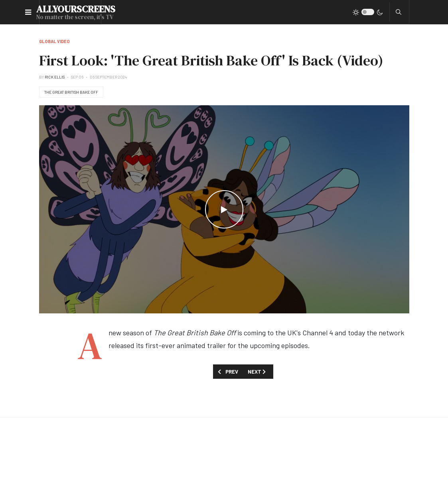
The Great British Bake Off (71, 92)
